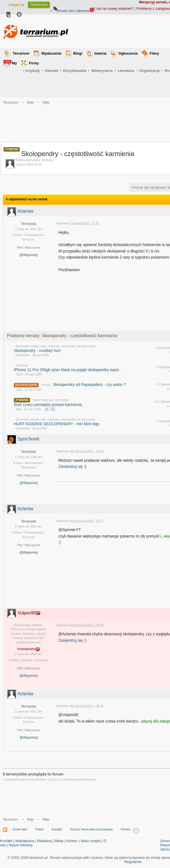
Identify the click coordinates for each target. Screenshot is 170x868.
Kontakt (57, 829)
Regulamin (133, 862)
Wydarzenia (51, 53)
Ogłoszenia (128, 53)
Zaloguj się (16, 5)
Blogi (78, 53)
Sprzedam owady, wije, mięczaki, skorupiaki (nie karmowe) (55, 346)
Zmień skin (20, 829)
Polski (39, 829)
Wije (30, 819)
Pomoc (126, 829)
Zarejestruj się (71, 466)
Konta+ (72, 841)
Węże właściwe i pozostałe (51, 400)
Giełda (46, 385)
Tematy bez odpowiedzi (75, 11)
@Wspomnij (28, 255)
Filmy (154, 53)
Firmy (34, 63)
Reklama (44, 841)
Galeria (100, 53)
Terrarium (21, 53)
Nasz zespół (91, 841)
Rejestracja (39, 5)
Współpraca (25, 841)
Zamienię (22, 365)
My (10, 63)
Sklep (59, 841)
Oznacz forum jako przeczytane (91, 829)
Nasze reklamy (21, 845)
